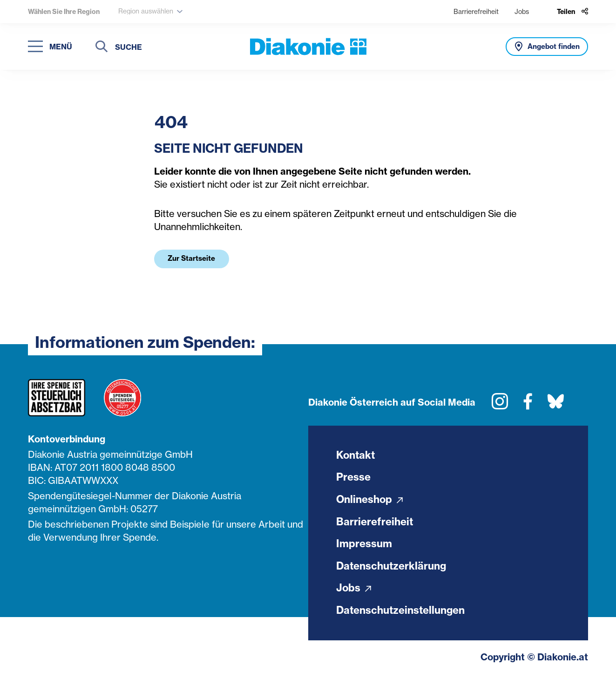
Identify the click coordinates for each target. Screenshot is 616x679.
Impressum (364, 545)
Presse (353, 478)
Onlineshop (370, 500)
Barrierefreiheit (476, 11)
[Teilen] (572, 12)
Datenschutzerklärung (392, 567)
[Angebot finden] (547, 47)
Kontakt (356, 455)
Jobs (522, 11)
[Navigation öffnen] (50, 47)
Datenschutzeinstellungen (401, 612)
